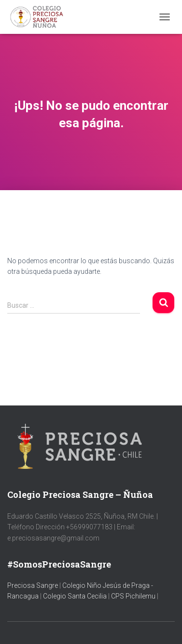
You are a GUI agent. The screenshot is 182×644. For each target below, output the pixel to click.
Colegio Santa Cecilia (76, 596)
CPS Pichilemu (134, 596)
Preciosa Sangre (33, 585)
